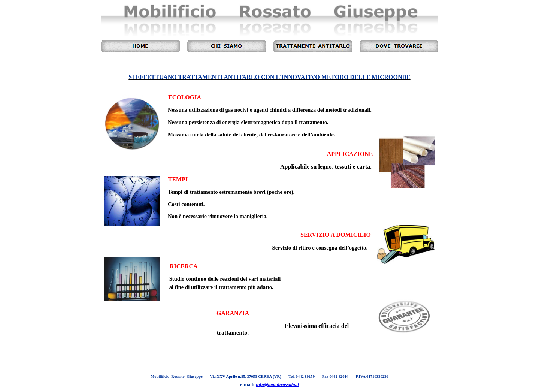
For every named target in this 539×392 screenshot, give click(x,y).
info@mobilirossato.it (277, 384)
